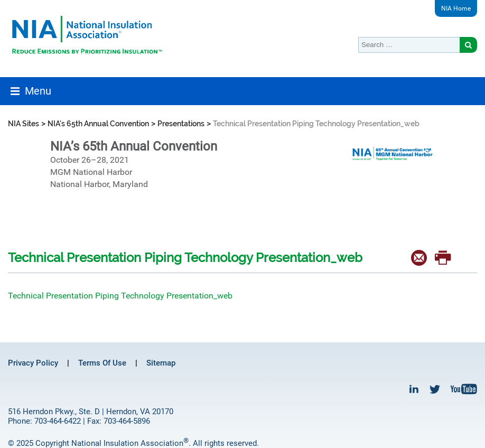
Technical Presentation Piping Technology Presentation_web (120, 296)
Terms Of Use (102, 363)
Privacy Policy (33, 363)
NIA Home (456, 8)
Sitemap (161, 363)
